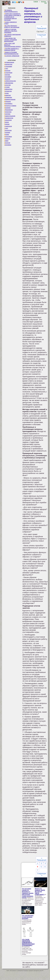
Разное (7, 122)
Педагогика (8, 112)
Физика (7, 134)
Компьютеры (8, 89)
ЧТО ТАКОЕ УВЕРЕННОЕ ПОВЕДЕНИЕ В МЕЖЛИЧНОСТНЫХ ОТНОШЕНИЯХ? (28, 942)
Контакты (44, 2)
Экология (7, 143)
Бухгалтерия (8, 73)
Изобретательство (10, 81)
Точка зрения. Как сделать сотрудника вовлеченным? (11, 40)
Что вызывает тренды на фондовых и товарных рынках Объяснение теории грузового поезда (28, 893)
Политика (7, 114)
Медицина (7, 101)
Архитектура (8, 64)
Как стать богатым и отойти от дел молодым (12, 26)
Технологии (8, 130)
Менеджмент (8, 104)
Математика (8, 97)
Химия (6, 141)
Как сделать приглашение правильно (12, 35)
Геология (7, 79)
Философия (8, 137)
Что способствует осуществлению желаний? (28, 917)
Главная (36, 2)
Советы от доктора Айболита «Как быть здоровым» (11, 31)
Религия (7, 124)
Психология (8, 120)
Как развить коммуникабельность (11, 11)
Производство (9, 118)
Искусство (7, 85)
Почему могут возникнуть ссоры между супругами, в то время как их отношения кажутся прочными (13, 17)
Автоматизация (9, 62)
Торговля (7, 132)
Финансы (7, 139)
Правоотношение (10, 116)
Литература (8, 91)
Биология (7, 71)
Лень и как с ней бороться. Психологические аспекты (12, 45)
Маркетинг (8, 95)
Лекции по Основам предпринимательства (11, 53)
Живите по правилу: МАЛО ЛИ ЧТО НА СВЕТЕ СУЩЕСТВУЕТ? (40, 892)
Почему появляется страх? (10, 23)
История (7, 87)
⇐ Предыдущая (42, 27)
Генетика (7, 75)
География (8, 77)
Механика (7, 108)
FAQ (46, 3)
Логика (6, 93)
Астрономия (8, 66)
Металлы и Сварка (10, 106)
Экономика (8, 145)
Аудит (6, 68)
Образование (8, 110)
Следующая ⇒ (42, 36)
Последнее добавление (12, 56)
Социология (8, 126)
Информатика (9, 83)
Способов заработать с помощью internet (12, 49)
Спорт (6, 128)
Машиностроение (10, 99)
